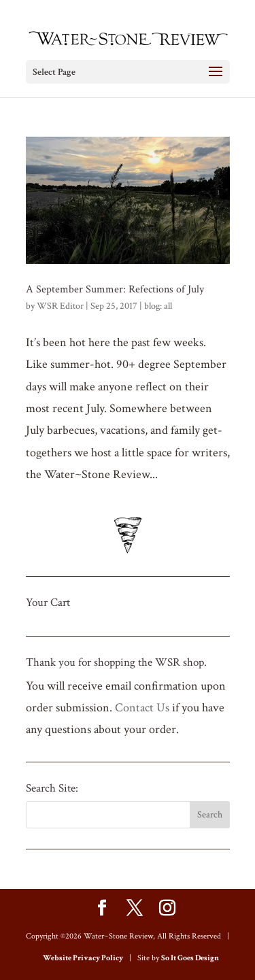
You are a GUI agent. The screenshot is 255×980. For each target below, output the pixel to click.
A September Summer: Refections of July (115, 289)
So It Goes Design (190, 958)
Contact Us (142, 708)
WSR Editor (60, 306)
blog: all (158, 306)
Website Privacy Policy (83, 958)
